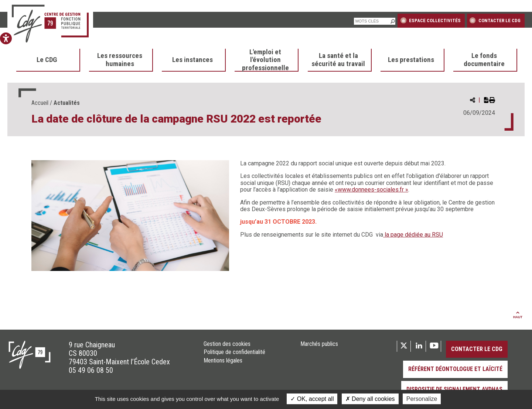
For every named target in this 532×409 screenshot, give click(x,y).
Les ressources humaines (120, 60)
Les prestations (411, 60)
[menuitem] (48, 60)
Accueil (40, 103)
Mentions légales (223, 361)
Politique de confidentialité (234, 352)
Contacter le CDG (495, 20)
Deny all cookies (370, 399)
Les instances (192, 60)
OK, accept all (312, 399)
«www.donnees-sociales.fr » (371, 190)
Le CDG (47, 60)
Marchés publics (319, 344)
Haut (518, 315)
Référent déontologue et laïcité (455, 369)
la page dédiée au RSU (413, 235)
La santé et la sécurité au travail (338, 60)
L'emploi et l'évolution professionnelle (265, 60)
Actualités (67, 103)
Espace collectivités (431, 20)
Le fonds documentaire (484, 60)
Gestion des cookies (227, 344)
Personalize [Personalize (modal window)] (422, 399)
